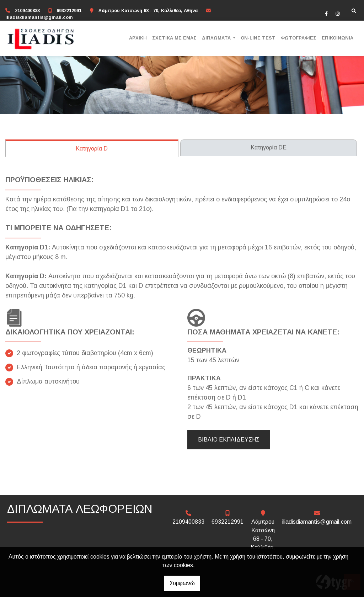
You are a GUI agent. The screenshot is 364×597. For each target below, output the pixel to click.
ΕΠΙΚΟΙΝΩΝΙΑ (338, 38)
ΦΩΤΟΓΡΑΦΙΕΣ (299, 38)
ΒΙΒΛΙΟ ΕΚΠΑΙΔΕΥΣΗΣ (229, 440)
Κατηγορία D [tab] (92, 149)
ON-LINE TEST (258, 38)
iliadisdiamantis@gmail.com (39, 17)
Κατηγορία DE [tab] (269, 147)
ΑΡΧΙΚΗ (138, 38)
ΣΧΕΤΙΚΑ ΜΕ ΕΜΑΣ (174, 38)
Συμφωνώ (182, 583)
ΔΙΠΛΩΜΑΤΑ (217, 38)
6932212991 (69, 10)
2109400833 (27, 10)
